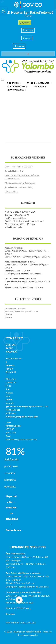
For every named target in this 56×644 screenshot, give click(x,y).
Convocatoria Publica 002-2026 (19, 167)
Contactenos (13, 530)
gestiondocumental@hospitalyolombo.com (27, 406)
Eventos (8, 317)
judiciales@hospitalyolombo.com (22, 416)
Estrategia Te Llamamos (15, 308)
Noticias (8, 314)
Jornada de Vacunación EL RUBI (19, 187)
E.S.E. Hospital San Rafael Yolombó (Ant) (28, 14)
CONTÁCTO (14, 338)
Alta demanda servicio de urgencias (20, 183)
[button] (4, 11)
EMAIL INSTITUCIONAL (18, 608)
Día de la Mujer (12, 192)
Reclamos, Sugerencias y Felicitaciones (22, 311)
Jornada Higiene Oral (14, 171)
